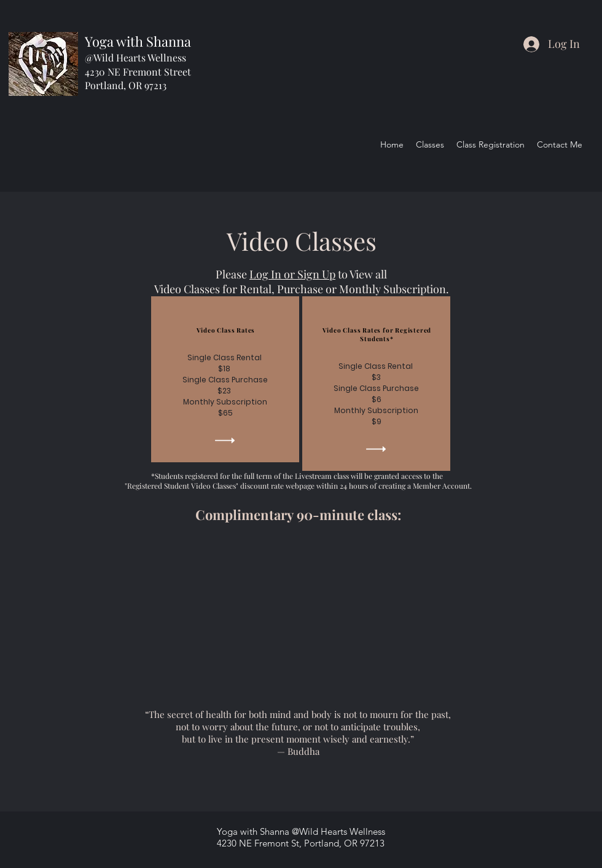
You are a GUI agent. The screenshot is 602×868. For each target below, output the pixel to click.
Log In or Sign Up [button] (292, 274)
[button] (225, 440)
